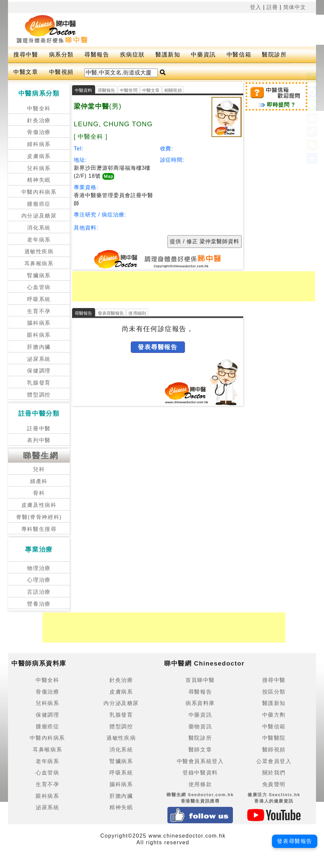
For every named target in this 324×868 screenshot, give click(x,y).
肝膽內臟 (39, 347)
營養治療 (39, 604)
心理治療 (39, 580)
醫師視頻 (274, 750)
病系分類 (61, 55)
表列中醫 (39, 440)
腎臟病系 (39, 275)
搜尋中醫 (26, 55)
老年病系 (39, 240)
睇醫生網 (41, 456)
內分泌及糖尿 (39, 216)
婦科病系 (39, 144)
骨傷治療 (39, 132)
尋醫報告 (97, 55)
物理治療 (39, 568)
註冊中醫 (39, 428)
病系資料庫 (200, 703)
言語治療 (39, 592)
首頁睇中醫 (200, 680)
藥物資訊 (200, 727)
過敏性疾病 (39, 251)
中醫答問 (129, 90)
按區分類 (274, 692)
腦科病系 (39, 323)
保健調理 (39, 371)
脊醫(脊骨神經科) (39, 517)
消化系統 (39, 228)
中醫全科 (39, 108)
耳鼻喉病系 (39, 263)
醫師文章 (200, 750)
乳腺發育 (39, 383)
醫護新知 (168, 55)
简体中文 (295, 7)
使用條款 (200, 784)
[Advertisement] (194, 286)
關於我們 (274, 773)
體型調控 (39, 395)
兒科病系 (39, 168)
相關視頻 (173, 90)
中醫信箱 (239, 55)
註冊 (272, 7)
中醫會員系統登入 (200, 761)
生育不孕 (39, 311)
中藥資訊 (203, 55)
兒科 (39, 469)
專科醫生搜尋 (39, 529)
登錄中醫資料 (200, 773)
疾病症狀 (132, 55)
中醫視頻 (61, 72)
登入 (256, 7)
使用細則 (137, 313)
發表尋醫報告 (111, 313)
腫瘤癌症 (39, 204)
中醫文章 (26, 72)
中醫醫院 (274, 738)
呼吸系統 (39, 299)
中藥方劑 (274, 715)
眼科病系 (39, 335)
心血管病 (39, 287)
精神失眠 (39, 180)
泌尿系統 (39, 359)
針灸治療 (39, 120)
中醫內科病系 (39, 192)
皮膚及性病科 (39, 505)
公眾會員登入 (274, 761)
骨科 (39, 493)
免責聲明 (274, 784)
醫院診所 (274, 55)
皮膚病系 (39, 156)
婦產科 (39, 481)
